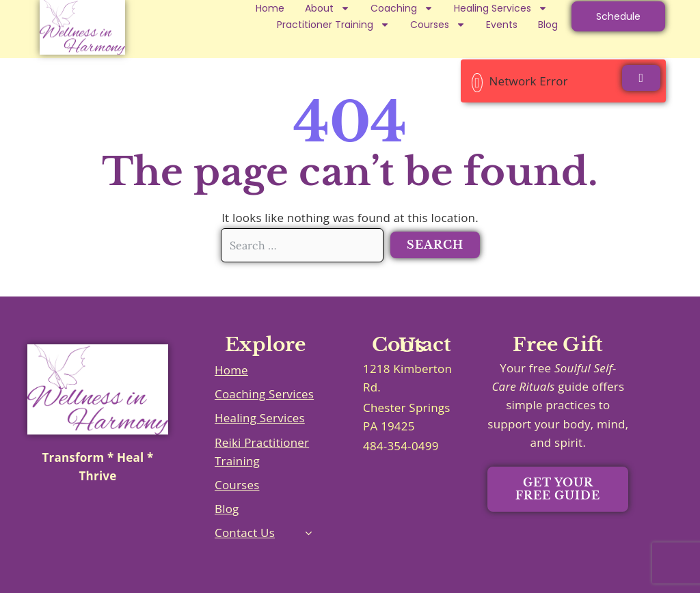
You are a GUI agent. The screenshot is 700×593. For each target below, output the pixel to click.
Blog (548, 25)
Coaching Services (264, 394)
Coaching (402, 8)
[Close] (641, 78)
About (327, 8)
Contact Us (245, 533)
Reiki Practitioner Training (262, 452)
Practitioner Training (333, 25)
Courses (438, 25)
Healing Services (501, 8)
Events (502, 25)
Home (270, 8)
